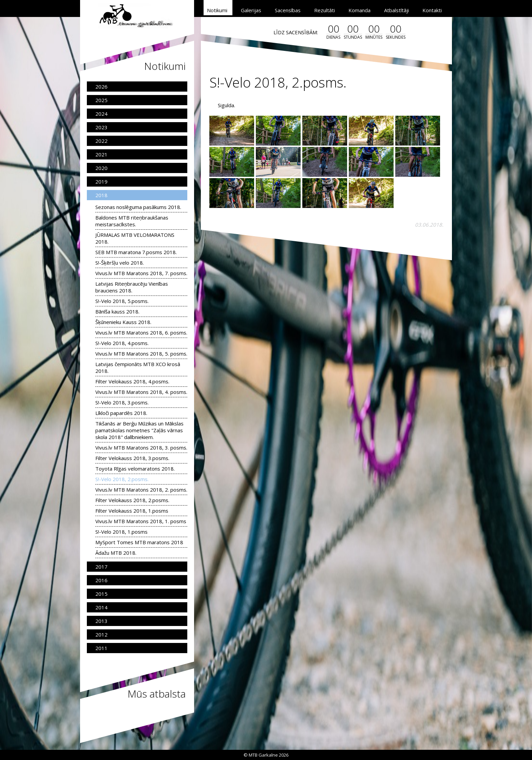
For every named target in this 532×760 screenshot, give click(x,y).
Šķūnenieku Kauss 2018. (123, 322)
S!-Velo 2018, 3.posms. (122, 402)
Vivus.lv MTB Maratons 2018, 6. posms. (141, 332)
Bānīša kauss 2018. (117, 311)
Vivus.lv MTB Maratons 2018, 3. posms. (141, 448)
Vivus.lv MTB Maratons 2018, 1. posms (141, 521)
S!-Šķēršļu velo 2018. (120, 263)
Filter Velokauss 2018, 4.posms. (132, 381)
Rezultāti (325, 10)
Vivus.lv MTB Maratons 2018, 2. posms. (141, 490)
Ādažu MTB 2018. (116, 553)
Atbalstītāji (396, 10)
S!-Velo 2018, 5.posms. (122, 301)
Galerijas (251, 10)
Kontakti (432, 10)
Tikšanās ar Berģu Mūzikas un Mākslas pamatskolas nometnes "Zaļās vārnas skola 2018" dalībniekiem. (139, 430)
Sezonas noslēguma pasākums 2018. (138, 207)
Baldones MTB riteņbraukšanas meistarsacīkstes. (132, 221)
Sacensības (288, 10)
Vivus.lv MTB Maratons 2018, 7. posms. (141, 273)
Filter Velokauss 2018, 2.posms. (132, 500)
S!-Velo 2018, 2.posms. (122, 479)
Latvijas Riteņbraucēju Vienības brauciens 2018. (132, 287)
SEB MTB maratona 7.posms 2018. (136, 252)
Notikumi (217, 10)
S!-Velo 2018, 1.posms (121, 532)
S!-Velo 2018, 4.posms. (122, 343)
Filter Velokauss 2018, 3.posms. (132, 458)
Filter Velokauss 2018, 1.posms (132, 511)
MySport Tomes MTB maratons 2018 (139, 542)
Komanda (359, 10)
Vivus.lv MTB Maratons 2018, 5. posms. (141, 354)
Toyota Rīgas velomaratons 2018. (135, 469)
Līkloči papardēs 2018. (121, 413)
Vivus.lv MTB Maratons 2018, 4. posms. (141, 392)
